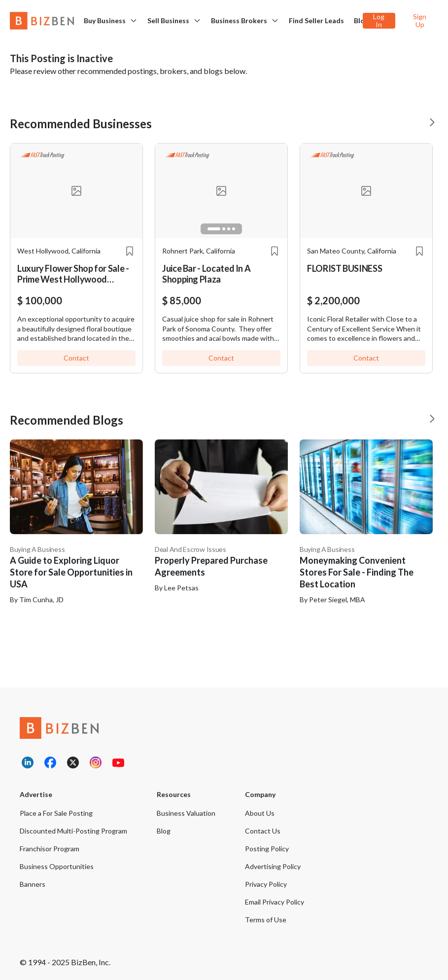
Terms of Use (266, 920)
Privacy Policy (266, 884)
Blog (361, 20)
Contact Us (263, 831)
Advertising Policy (273, 866)
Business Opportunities (57, 866)
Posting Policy (267, 849)
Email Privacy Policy (275, 902)
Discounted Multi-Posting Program (73, 831)
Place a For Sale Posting (56, 813)
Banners (33, 884)
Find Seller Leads (316, 20)
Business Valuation (186, 813)
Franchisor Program (50, 849)
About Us (260, 813)
